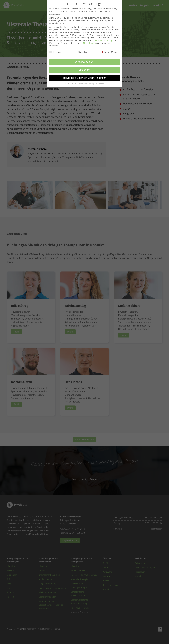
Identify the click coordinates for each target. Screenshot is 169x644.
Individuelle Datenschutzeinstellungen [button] (84, 74)
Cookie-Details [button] (71, 80)
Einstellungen (89, 40)
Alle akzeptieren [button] (84, 58)
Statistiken (81, 49)
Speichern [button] (85, 66)
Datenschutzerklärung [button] (86, 80)
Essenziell (56, 49)
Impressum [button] (100, 80)
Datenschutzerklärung (102, 37)
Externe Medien (109, 49)
